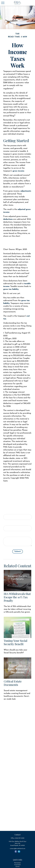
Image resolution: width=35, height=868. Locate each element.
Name (6, 512)
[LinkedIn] (19, 852)
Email (6, 524)
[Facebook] (16, 852)
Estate (18, 867)
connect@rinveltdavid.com (17, 849)
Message (7, 535)
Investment (17, 865)
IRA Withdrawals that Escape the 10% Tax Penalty (17, 597)
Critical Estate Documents (13, 683)
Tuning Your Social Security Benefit (15, 642)
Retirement (17, 863)
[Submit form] (18, 551)
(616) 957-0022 (20, 838)
